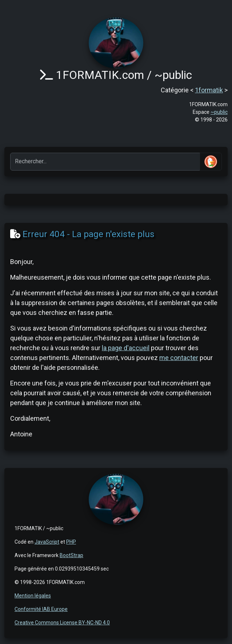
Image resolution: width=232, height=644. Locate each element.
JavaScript (47, 542)
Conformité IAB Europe (41, 609)
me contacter (179, 358)
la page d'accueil (126, 348)
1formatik (209, 90)
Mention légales (33, 596)
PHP (71, 542)
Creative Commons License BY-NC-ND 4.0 (62, 623)
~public (219, 112)
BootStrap (71, 555)
